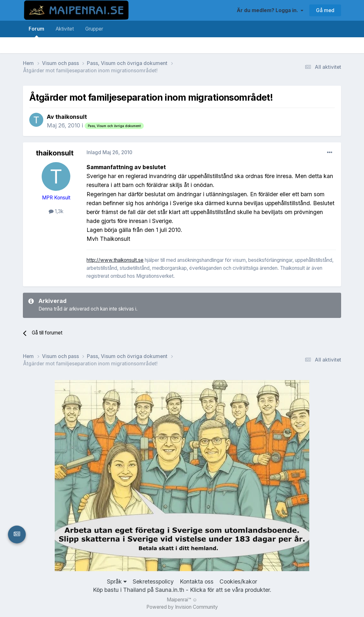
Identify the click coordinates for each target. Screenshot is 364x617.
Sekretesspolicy (153, 581)
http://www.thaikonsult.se (115, 260)
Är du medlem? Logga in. (270, 10)
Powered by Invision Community (182, 607)
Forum (36, 32)
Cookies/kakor (238, 581)
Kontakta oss (197, 581)
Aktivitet (65, 29)
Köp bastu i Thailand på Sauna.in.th (139, 590)
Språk (117, 581)
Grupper (94, 29)
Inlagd (109, 152)
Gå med (325, 10)
